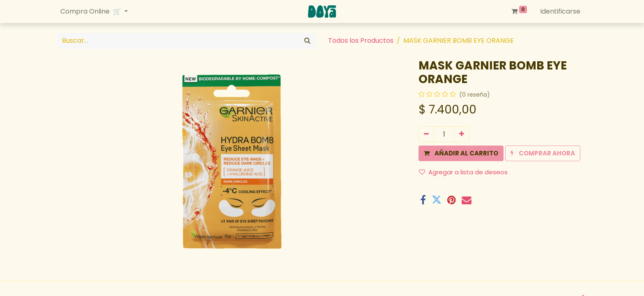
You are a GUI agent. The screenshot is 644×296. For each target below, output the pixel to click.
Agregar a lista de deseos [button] (463, 172)
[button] (461, 154)
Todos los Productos (361, 40)
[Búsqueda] (307, 41)
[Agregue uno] (462, 134)
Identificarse (560, 11)
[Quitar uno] (426, 134)
